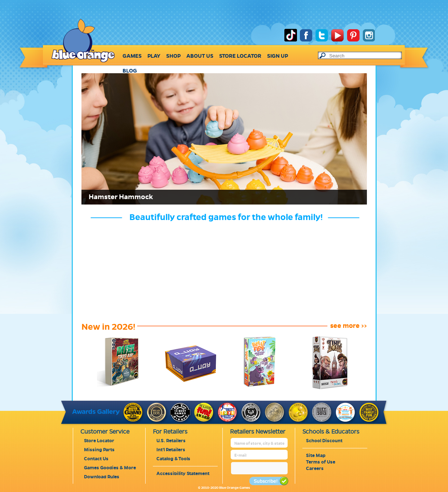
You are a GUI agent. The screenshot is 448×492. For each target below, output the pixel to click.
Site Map (316, 456)
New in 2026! (108, 327)
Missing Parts (99, 450)
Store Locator (99, 441)
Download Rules (102, 477)
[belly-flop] (255, 389)
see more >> (349, 326)
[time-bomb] (324, 389)
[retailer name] (260, 443)
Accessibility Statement (183, 474)
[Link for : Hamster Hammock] (224, 139)
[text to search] (365, 56)
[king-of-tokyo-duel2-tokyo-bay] (116, 389)
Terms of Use (321, 462)
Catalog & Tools (173, 459)
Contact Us (96, 459)
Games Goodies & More (110, 468)
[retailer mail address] (260, 455)
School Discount (324, 441)
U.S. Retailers (171, 441)
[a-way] (186, 389)
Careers (315, 469)
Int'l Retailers (171, 450)
